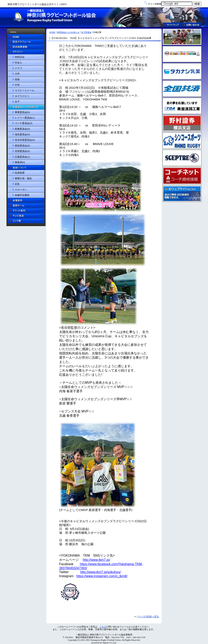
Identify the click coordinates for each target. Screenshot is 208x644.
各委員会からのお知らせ (68, 32)
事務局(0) (20, 162)
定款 (17, 184)
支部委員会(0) (22, 151)
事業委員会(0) (22, 112)
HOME (52, 32)
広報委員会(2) (22, 157)
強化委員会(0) (22, 134)
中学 (17, 85)
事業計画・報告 (23, 178)
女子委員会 (86, 32)
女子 (17, 102)
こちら (103, 627)
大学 (17, 74)
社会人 (18, 63)
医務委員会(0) (22, 129)
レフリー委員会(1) (25, 118)
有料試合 (20, 57)
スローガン (21, 190)
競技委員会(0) (22, 146)
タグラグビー (22, 96)
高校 (17, 79)
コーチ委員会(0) (24, 123)
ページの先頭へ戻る (148, 617)
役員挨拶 (20, 173)
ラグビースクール (25, 90)
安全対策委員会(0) (25, 140)
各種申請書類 (22, 195)
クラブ (18, 68)
